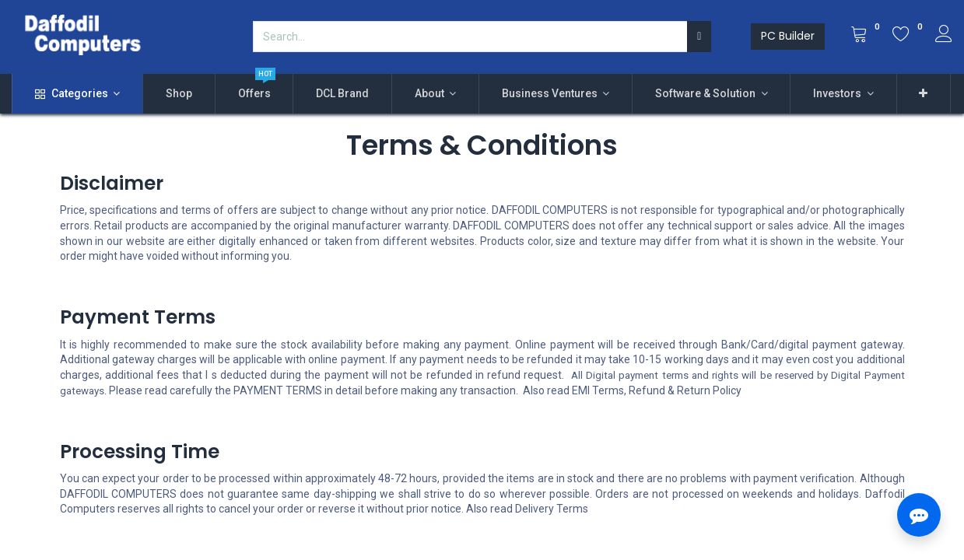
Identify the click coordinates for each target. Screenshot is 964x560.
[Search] (699, 37)
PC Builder (788, 36)
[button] (924, 94)
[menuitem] (179, 94)
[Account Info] (944, 36)
